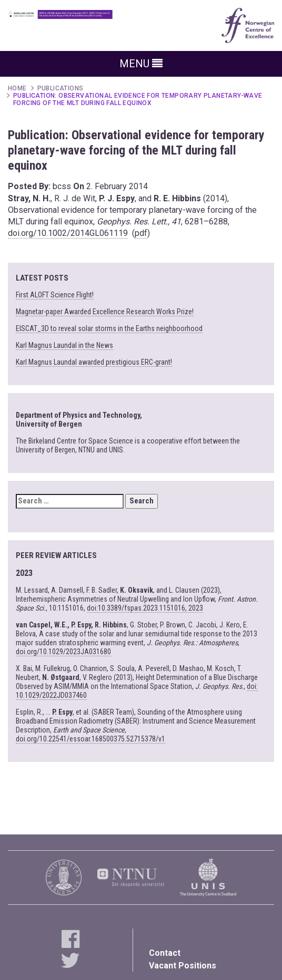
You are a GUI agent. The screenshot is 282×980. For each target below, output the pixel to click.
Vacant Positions (183, 966)
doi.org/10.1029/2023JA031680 (63, 652)
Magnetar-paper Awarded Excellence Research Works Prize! (105, 312)
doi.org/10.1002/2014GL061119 (68, 233)
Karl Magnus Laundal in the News (64, 345)
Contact (165, 953)
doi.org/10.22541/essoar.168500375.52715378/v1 (90, 739)
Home (17, 88)
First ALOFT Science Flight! (55, 295)
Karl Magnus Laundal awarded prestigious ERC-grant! (94, 362)
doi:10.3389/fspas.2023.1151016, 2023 (145, 608)
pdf (141, 233)
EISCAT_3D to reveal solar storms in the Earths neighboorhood (109, 328)
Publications (61, 88)
